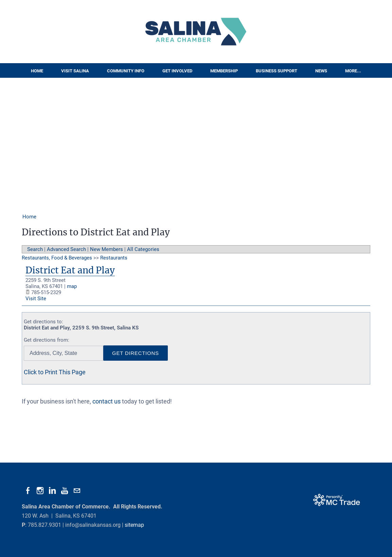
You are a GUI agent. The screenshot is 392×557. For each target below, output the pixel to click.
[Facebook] (28, 491)
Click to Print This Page (55, 372)
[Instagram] (40, 491)
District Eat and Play (70, 270)
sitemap (134, 525)
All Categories (143, 249)
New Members (106, 249)
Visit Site (36, 299)
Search (35, 249)
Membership (224, 71)
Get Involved (177, 71)
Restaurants (114, 258)
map (72, 286)
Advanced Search (66, 249)
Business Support (277, 71)
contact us (106, 401)
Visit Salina (75, 71)
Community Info (126, 71)
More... (353, 71)
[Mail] (77, 491)
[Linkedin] (52, 491)
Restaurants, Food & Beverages (57, 258)
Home (37, 71)
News (321, 71)
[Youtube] (65, 491)
